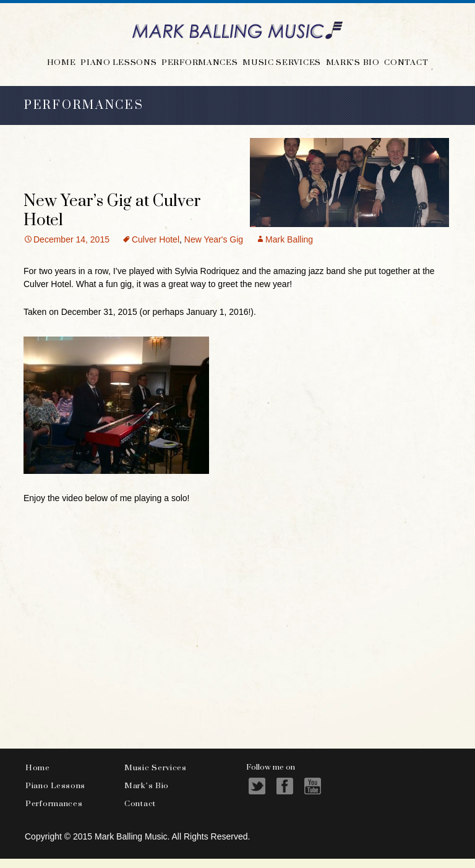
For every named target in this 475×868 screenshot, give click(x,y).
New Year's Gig (214, 239)
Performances (199, 62)
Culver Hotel (156, 239)
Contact (406, 62)
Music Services (282, 62)
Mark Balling (289, 239)
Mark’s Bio (353, 62)
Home (62, 62)
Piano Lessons (118, 62)
